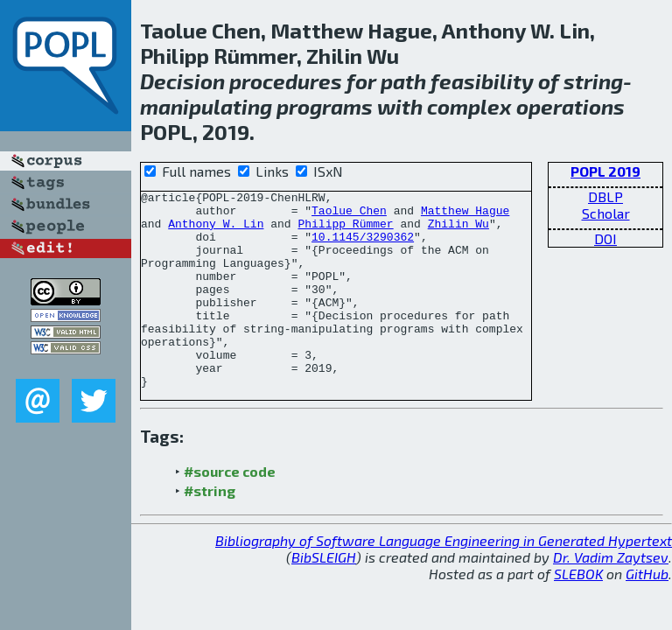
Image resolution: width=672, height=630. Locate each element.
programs (325, 106)
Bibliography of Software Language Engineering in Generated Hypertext (444, 580)
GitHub (647, 613)
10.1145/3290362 (363, 247)
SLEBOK (578, 613)
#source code (230, 511)
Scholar (606, 213)
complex (469, 106)
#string (210, 530)
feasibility (482, 81)
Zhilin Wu (458, 231)
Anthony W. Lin (216, 231)
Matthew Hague (465, 215)
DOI (605, 238)
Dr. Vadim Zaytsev (611, 596)
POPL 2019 (605, 171)
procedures (286, 81)
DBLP (605, 196)
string (593, 81)
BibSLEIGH (324, 596)
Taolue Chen (349, 215)
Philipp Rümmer (345, 231)
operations (570, 106)
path (403, 81)
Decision (182, 81)
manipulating (206, 106)
